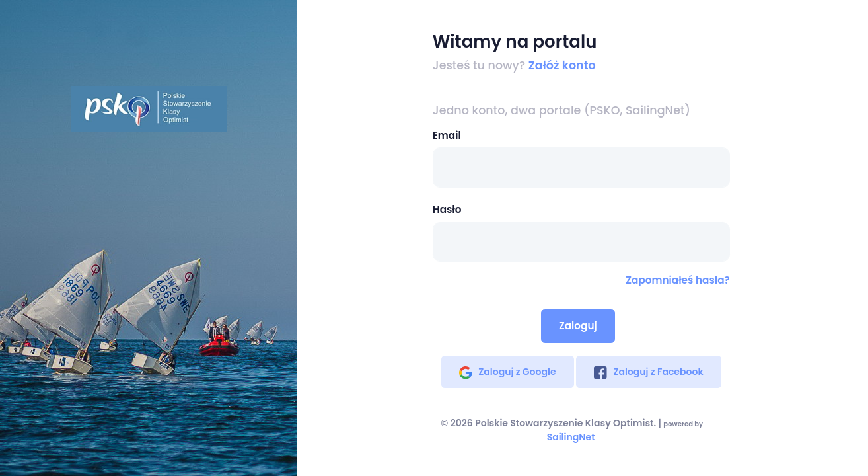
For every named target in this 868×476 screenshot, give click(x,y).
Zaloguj (578, 326)
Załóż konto (562, 65)
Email (447, 135)
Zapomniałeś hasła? (677, 280)
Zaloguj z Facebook (649, 372)
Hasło (447, 209)
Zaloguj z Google (508, 372)
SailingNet (571, 437)
